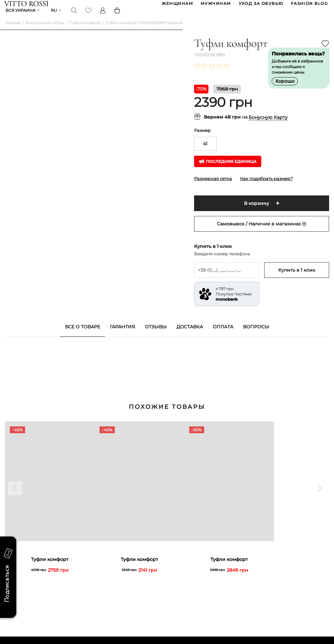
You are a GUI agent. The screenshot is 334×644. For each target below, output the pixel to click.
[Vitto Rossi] (27, 6)
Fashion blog (309, 6)
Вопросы (256, 337)
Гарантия (122, 337)
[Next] (169, 166)
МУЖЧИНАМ (215, 6)
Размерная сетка (213, 189)
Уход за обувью (260, 6)
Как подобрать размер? (266, 189)
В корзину (257, 213)
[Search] (75, 18)
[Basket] (118, 18)
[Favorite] (89, 18)
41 (205, 154)
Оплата (223, 337)
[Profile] (103, 18)
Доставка (190, 337)
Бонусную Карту (268, 127)
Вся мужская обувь (45, 33)
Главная (13, 33)
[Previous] (15, 166)
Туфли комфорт (85, 33)
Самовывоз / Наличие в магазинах (262, 234)
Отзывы (156, 337)
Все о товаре (83, 337)
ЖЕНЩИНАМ (177, 6)
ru (55, 18)
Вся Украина (21, 18)
